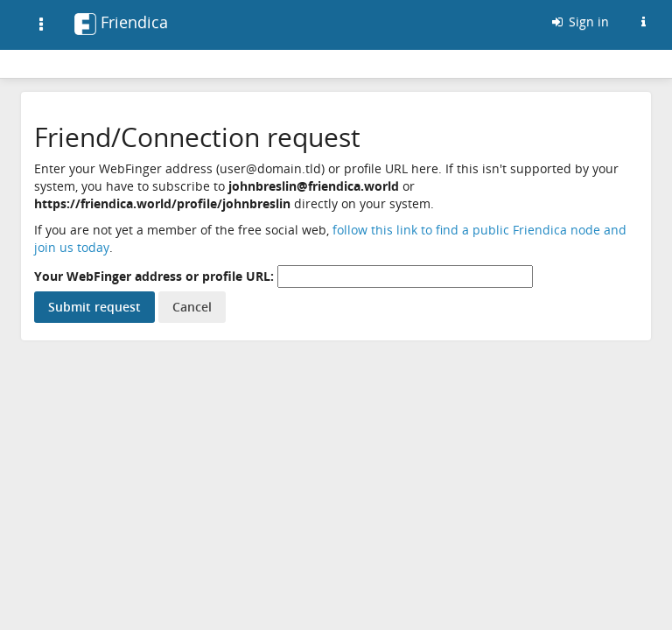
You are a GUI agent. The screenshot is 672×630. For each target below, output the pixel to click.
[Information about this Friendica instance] (643, 22)
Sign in (579, 21)
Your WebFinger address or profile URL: (154, 276)
